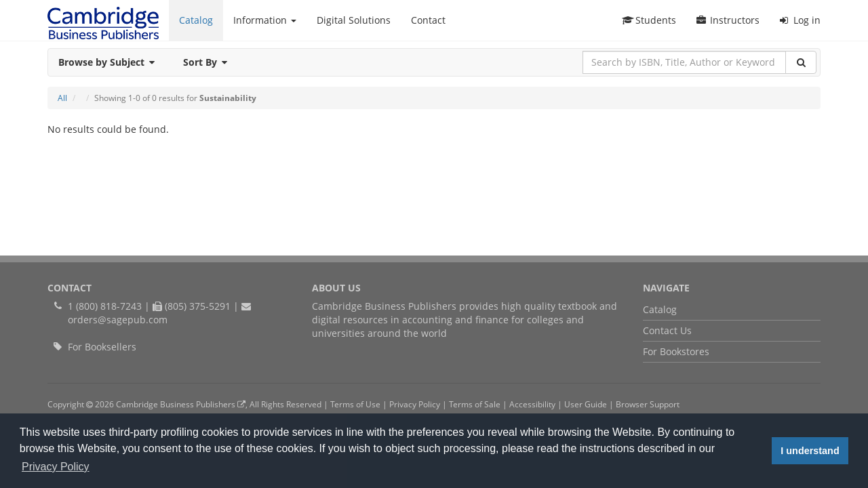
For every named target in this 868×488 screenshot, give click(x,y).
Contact (428, 20)
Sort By (209, 62)
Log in (800, 20)
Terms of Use (355, 404)
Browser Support (648, 404)
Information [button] (265, 20)
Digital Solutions (354, 20)
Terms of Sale (475, 404)
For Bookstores (676, 351)
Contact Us (667, 330)
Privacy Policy (415, 404)
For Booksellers (102, 347)
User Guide (586, 404)
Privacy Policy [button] (56, 467)
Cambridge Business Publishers (181, 404)
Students (649, 20)
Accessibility (532, 404)
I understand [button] (810, 451)
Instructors (728, 20)
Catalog (196, 20)
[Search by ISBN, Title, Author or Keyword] (684, 62)
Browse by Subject (111, 62)
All (62, 98)
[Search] (801, 62)
